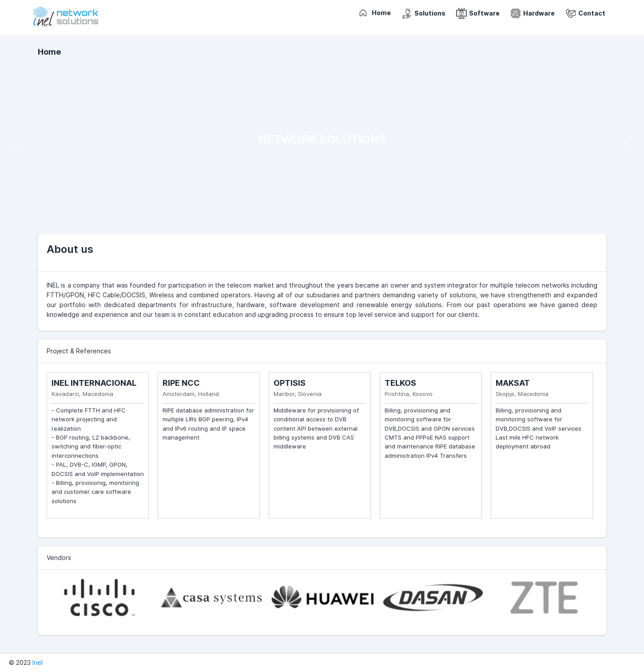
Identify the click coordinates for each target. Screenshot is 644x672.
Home (49, 52)
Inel (38, 662)
